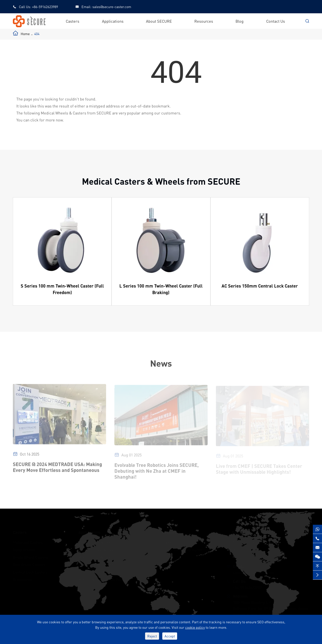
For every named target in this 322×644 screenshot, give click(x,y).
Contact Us (276, 21)
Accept (170, 636)
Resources (204, 21)
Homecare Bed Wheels (97, 549)
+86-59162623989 (45, 7)
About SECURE (159, 21)
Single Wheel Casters (30, 556)
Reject (152, 636)
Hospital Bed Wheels (95, 541)
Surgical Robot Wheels (97, 564)
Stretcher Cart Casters (97, 571)
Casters (73, 21)
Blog (240, 21)
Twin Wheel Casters (29, 564)
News (161, 363)
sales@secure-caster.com (112, 7)
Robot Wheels (24, 549)
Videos (167, 541)
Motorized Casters (28, 541)
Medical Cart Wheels (95, 556)
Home (25, 34)
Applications (113, 21)
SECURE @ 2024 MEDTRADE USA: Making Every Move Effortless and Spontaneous (57, 469)
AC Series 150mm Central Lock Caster (260, 286)
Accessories (22, 578)
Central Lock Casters (30, 571)
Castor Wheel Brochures (182, 549)
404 (37, 34)
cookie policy (195, 627)
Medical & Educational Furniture (105, 578)
